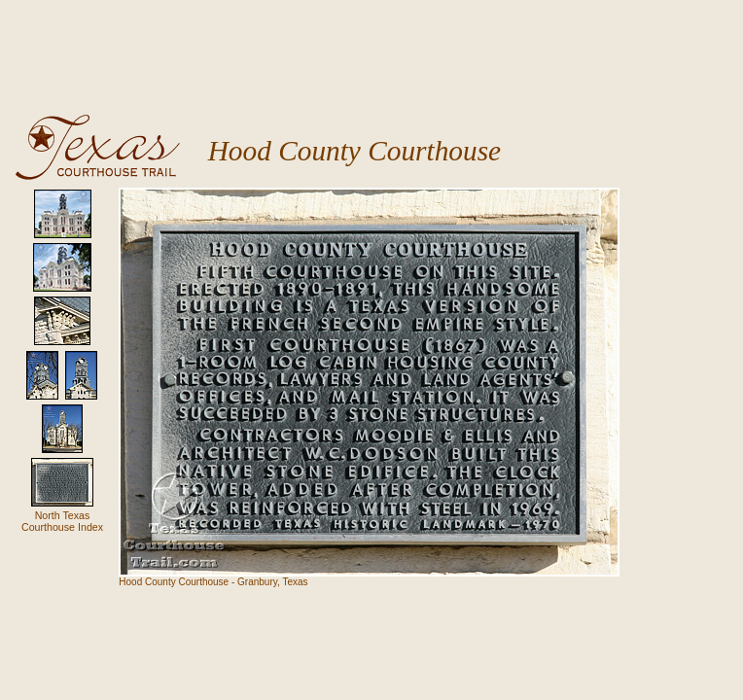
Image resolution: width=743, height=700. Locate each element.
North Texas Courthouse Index (62, 521)
